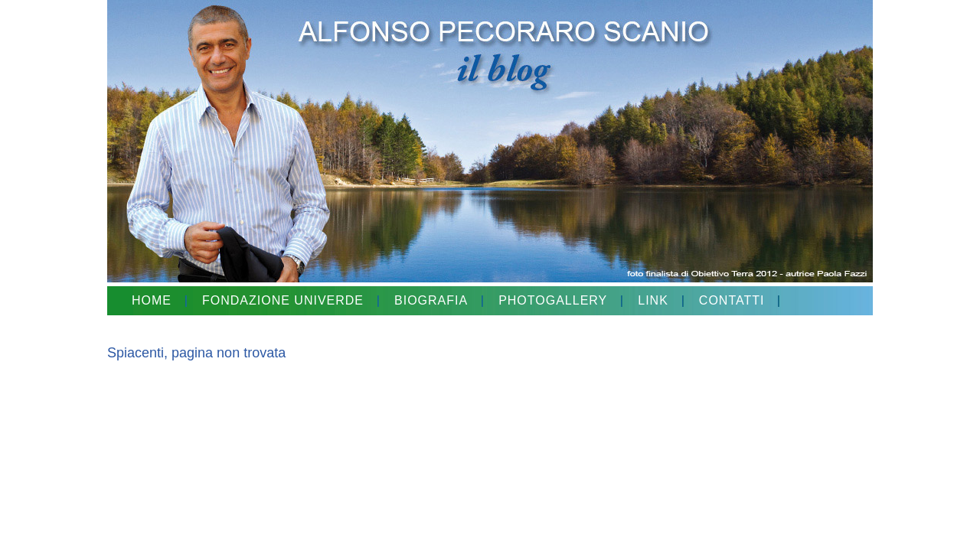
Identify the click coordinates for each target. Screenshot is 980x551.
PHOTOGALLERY (553, 300)
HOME (152, 300)
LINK (653, 300)
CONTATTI (732, 300)
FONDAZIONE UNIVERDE (283, 300)
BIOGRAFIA (431, 300)
